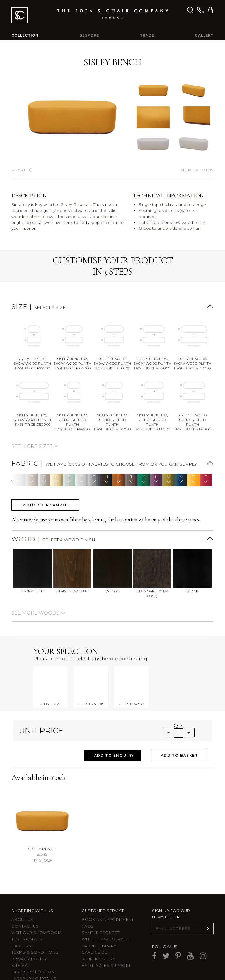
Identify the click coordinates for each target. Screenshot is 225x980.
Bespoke (89, 35)
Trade (147, 35)
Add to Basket (180, 739)
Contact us (25, 910)
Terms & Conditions (35, 936)
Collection (25, 35)
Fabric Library (99, 929)
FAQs (88, 910)
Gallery (204, 35)
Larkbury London (33, 956)
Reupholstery (99, 942)
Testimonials (27, 923)
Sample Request (101, 916)
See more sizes (35, 446)
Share (22, 170)
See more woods (38, 613)
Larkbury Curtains (34, 962)
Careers (21, 929)
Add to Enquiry (114, 739)
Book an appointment (108, 903)
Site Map (21, 949)
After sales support (106, 949)
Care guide (95, 936)
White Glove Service (106, 923)
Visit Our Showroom (36, 916)
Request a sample (45, 505)
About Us (22, 903)
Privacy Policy (29, 942)
